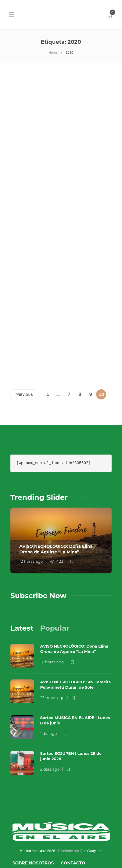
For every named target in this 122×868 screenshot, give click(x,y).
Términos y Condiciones (42, 840)
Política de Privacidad (41, 852)
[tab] (22, 593)
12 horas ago (31, 526)
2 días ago (50, 734)
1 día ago (49, 699)
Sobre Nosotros (33, 828)
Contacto (73, 828)
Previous (24, 360)
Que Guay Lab (91, 816)
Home (53, 52)
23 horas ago (52, 663)
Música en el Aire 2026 (37, 816)
